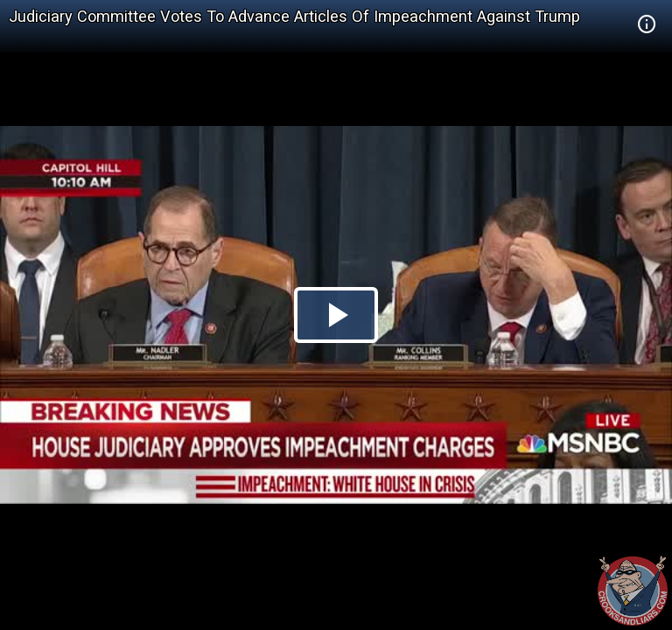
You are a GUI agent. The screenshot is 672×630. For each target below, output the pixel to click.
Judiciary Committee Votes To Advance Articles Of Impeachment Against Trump (294, 16)
